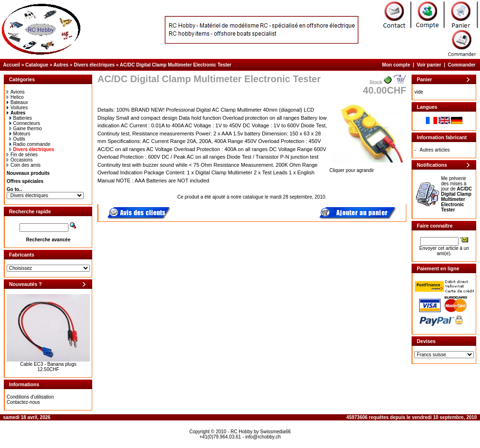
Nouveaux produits (28, 173)
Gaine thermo (26, 129)
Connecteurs (25, 123)
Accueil (12, 65)
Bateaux (17, 102)
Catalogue (37, 65)
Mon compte (396, 65)
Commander (461, 65)
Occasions (20, 160)
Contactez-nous (23, 402)
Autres (61, 65)
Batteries (21, 118)
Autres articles (435, 150)
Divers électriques (94, 65)
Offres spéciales (25, 181)
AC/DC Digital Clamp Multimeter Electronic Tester (176, 65)
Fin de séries (22, 155)
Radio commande (30, 144)
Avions (16, 92)
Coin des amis (24, 165)
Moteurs (20, 134)
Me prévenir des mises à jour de (456, 194)
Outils (18, 139)
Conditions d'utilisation (30, 397)
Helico (15, 97)
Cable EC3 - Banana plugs (48, 364)
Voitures (17, 108)
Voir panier (429, 65)
